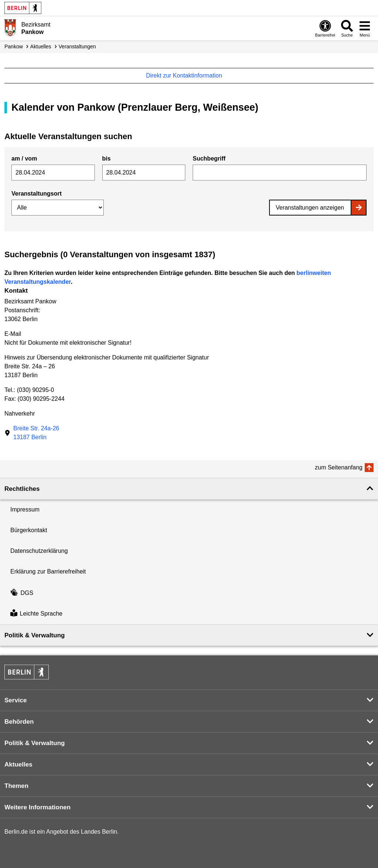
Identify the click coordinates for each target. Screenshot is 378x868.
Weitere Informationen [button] (37, 807)
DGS (22, 593)
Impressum (25, 509)
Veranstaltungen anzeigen (310, 208)
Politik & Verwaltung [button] (35, 635)
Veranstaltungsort (37, 194)
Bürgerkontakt (29, 530)
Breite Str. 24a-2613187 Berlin (36, 433)
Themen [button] (16, 786)
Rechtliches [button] (22, 489)
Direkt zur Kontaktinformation (188, 75)
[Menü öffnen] (365, 28)
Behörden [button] (19, 722)
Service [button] (16, 700)
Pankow (14, 46)
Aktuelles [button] (18, 764)
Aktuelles (41, 46)
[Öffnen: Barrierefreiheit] (325, 28)
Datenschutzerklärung (39, 551)
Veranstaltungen (77, 46)
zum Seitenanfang (339, 467)
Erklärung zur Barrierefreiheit (48, 571)
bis (106, 159)
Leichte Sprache (36, 614)
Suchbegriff (209, 159)
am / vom (24, 159)
